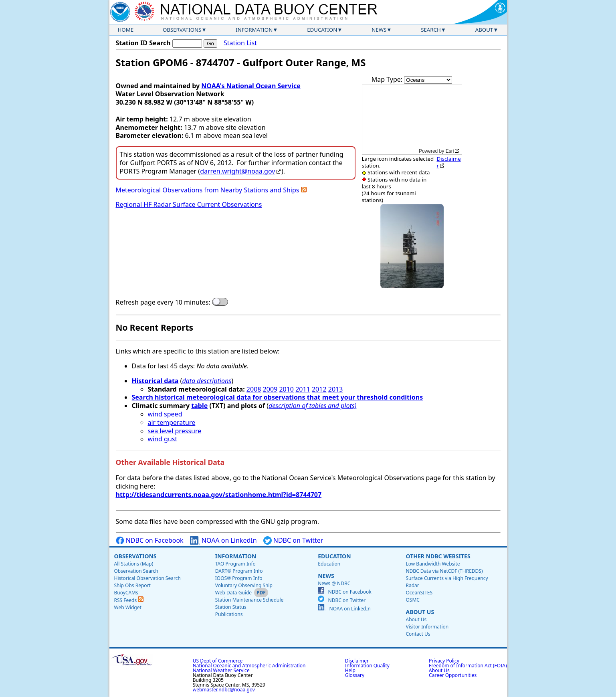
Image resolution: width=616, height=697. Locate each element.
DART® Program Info (239, 571)
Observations (182, 30)
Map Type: (388, 79)
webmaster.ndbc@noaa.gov (224, 690)
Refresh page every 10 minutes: (163, 302)
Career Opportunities (453, 675)
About (484, 30)
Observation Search (136, 571)
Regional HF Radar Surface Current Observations (189, 204)
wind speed (165, 414)
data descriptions (207, 381)
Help (350, 670)
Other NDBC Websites (438, 556)
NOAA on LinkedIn (223, 540)
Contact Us (418, 634)
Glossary (355, 675)
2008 (254, 389)
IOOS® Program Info (239, 578)
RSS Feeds (129, 600)
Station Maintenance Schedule (249, 600)
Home (126, 30)
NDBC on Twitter (293, 540)
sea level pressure (175, 431)
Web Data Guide (233, 593)
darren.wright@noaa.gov (237, 171)
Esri (450, 151)
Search (431, 30)
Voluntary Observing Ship (244, 585)
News (379, 30)
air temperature (172, 422)
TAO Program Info (235, 564)
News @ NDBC (334, 583)
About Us (420, 612)
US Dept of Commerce (218, 661)
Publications (229, 614)
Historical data (155, 381)
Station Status (231, 607)
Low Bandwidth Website (433, 564)
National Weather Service (221, 670)
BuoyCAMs (126, 593)
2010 (286, 389)
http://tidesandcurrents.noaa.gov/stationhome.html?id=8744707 (219, 495)
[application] (412, 120)
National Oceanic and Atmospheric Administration (249, 666)
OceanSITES (419, 593)
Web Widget (128, 607)
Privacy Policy (444, 661)
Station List (240, 43)
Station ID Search (143, 43)
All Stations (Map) (134, 564)
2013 (336, 389)
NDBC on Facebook (150, 540)
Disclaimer (448, 162)
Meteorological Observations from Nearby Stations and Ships (208, 190)
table (199, 406)
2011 (303, 389)
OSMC (412, 600)
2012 (319, 389)
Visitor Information (427, 627)
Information (254, 30)
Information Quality (367, 666)
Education (322, 30)
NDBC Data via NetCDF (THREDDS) (444, 571)
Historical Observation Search (147, 578)
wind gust (163, 439)
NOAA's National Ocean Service (251, 86)
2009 (270, 389)
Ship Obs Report (132, 585)
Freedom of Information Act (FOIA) (468, 666)
